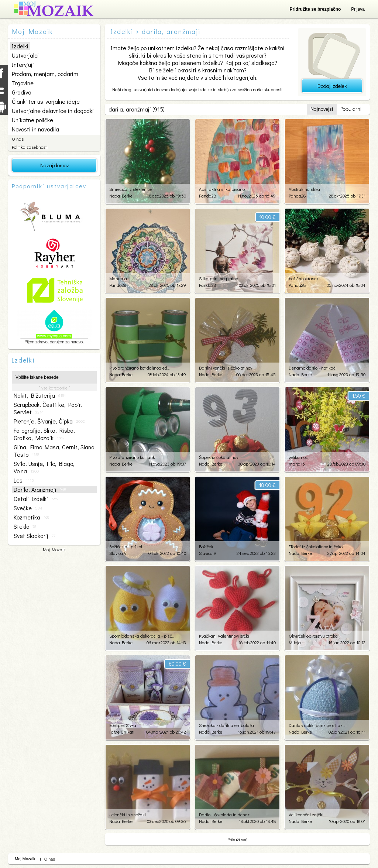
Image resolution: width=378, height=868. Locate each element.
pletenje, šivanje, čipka (49, 421)
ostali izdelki (36, 499)
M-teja (295, 642)
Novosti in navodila (35, 129)
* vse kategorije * (54, 388)
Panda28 (207, 196)
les (24, 480)
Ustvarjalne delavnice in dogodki (53, 111)
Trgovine (23, 83)
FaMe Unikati (122, 732)
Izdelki (20, 46)
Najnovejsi (322, 109)
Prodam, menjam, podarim (45, 74)
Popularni (351, 109)
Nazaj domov (54, 165)
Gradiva (22, 92)
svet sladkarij (35, 536)
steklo (25, 526)
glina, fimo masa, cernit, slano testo (54, 451)
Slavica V (118, 553)
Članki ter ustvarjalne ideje (46, 101)
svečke (28, 508)
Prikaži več (237, 839)
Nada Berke (121, 196)
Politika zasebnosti (30, 147)
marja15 (297, 464)
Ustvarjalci (25, 55)
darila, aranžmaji (40, 490)
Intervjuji (23, 64)
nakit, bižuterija (40, 395)
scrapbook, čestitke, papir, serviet (48, 408)
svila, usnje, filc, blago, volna (44, 467)
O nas (18, 139)
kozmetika (31, 517)
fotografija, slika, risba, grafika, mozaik (44, 434)
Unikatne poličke (32, 120)
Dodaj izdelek (332, 86)
